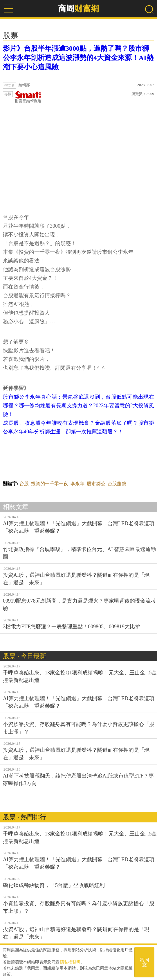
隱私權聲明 (70, 962)
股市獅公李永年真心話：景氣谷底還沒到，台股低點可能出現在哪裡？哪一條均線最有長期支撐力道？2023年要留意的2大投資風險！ (78, 406)
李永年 (77, 484)
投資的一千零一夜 (50, 484)
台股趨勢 (117, 484)
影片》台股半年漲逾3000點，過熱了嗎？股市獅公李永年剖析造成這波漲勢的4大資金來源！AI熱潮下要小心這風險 (78, 58)
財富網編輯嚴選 (28, 97)
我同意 (145, 962)
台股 (24, 484)
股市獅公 (96, 484)
